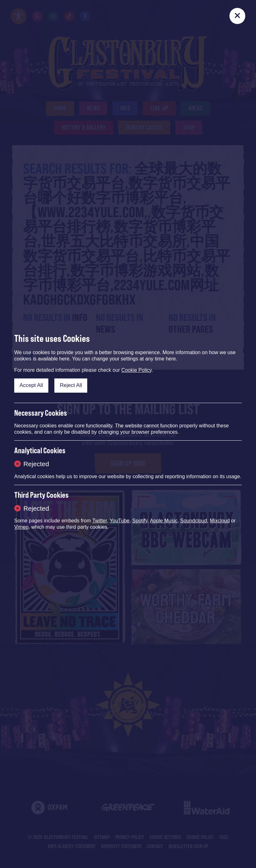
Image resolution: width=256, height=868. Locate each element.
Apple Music (164, 521)
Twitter (100, 521)
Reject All (71, 385)
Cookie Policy (137, 370)
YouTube (120, 521)
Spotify (140, 521)
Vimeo (21, 527)
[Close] (237, 16)
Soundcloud (194, 521)
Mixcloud (220, 521)
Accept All (31, 385)
